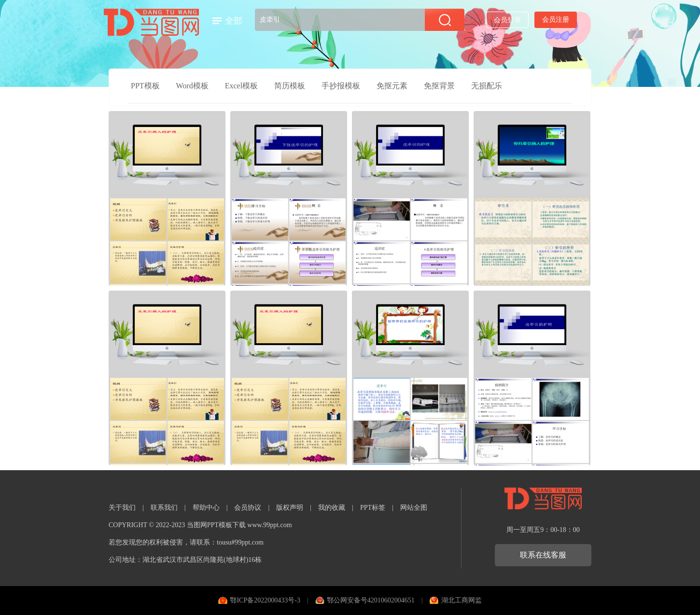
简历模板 (290, 86)
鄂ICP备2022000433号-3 (265, 600)
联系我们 (164, 508)
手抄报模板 (341, 86)
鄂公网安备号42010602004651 (371, 600)
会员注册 (556, 20)
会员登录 (507, 20)
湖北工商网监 (462, 600)
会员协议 (248, 508)
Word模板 (192, 86)
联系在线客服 (543, 555)
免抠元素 (392, 86)
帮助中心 (206, 508)
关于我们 (122, 508)
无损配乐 (487, 86)
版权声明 (290, 508)
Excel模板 (241, 86)
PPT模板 (145, 86)
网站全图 (414, 508)
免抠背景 (439, 86)
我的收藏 (332, 508)
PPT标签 (373, 508)
